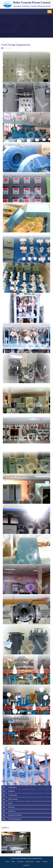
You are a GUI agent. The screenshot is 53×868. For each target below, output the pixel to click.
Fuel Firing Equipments (12, 819)
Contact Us (27, 865)
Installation (9, 791)
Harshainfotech (37, 859)
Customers (20, 862)
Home (7, 862)
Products (45, 862)
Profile (13, 862)
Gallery (38, 862)
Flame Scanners (10, 799)
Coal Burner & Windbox (12, 815)
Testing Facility (10, 795)
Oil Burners (9, 807)
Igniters (8, 803)
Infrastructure (10, 787)
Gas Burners (9, 811)
